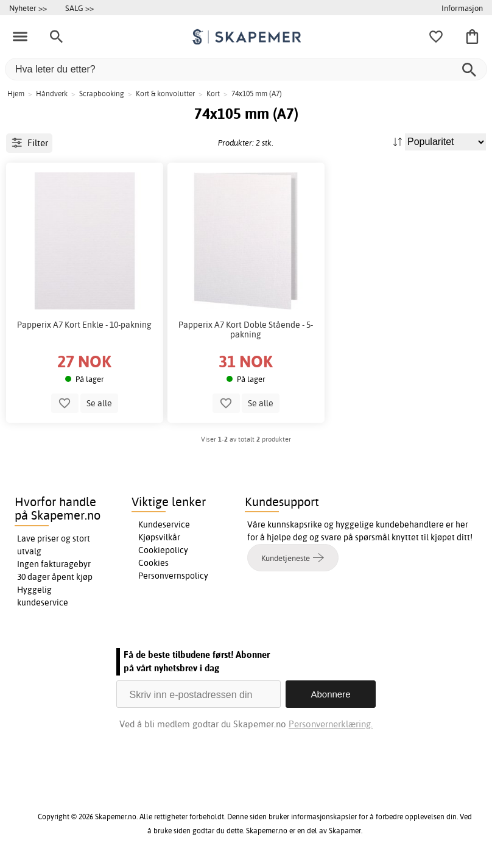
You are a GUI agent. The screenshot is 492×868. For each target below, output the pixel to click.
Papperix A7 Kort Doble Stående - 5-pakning (246, 330)
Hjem (16, 94)
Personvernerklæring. (331, 724)
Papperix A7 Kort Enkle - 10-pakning (84, 325)
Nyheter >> (28, 8)
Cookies (153, 563)
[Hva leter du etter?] (246, 69)
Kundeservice (164, 524)
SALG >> (79, 8)
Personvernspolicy (173, 576)
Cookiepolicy (163, 550)
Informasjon (462, 8)
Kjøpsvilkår (159, 537)
